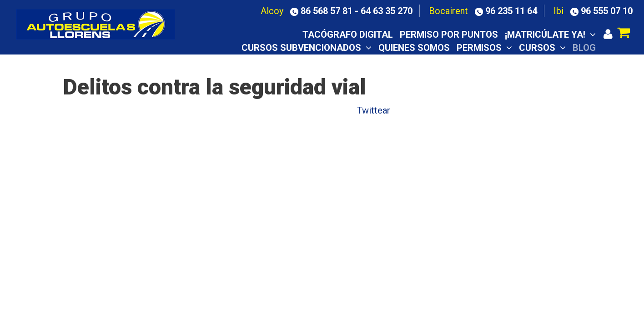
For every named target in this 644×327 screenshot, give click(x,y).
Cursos (542, 48)
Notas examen (505, 60)
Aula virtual (433, 60)
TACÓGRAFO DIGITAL (348, 35)
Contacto (571, 60)
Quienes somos (414, 48)
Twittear (374, 110)
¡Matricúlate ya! (550, 35)
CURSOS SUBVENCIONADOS (307, 48)
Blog (584, 48)
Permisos (484, 48)
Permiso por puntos (449, 35)
